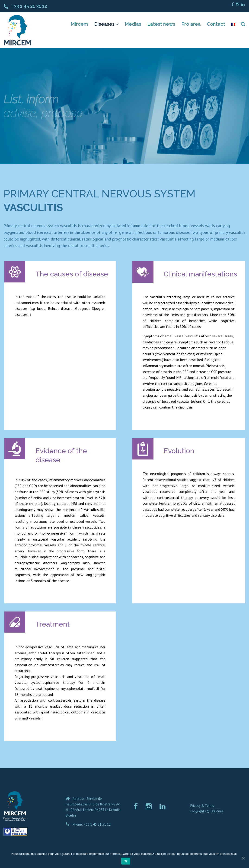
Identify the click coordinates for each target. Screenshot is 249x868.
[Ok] (243, 858)
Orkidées (217, 811)
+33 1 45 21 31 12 (30, 6)
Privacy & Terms (202, 806)
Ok (126, 861)
